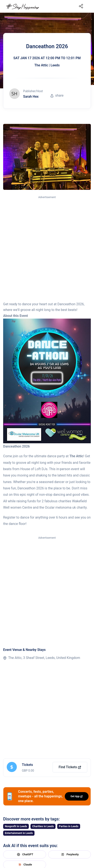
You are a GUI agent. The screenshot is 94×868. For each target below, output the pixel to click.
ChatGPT (25, 854)
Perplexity (69, 854)
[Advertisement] (47, 249)
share (57, 95)
